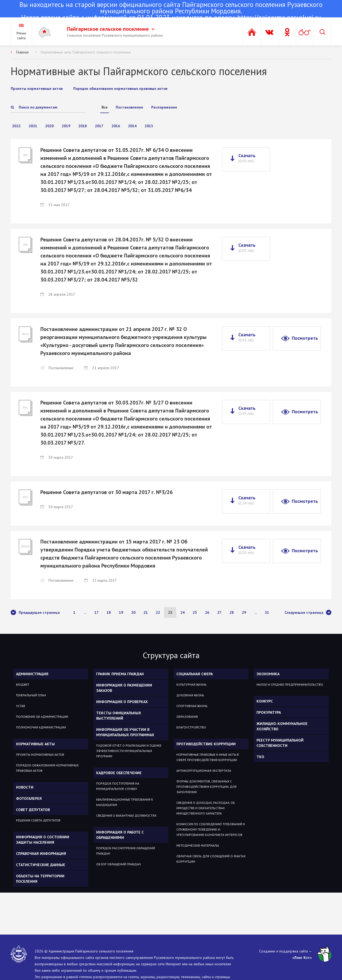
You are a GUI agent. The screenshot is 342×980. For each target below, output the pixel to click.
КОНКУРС (265, 701)
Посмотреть (305, 338)
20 (133, 612)
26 (207, 612)
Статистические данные (41, 865)
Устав (21, 706)
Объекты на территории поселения (40, 879)
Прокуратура (269, 712)
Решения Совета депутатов (38, 820)
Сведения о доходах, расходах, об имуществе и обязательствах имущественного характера (206, 808)
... (85, 612)
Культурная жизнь (191, 684)
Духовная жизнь (190, 695)
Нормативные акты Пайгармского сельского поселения (86, 52)
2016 (116, 126)
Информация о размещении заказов (124, 688)
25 (195, 612)
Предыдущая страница (35, 612)
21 (146, 612)
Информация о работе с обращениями (120, 835)
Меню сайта (21, 36)
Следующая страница (308, 612)
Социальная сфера (195, 674)
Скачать (247, 158)
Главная (22, 52)
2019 (66, 126)
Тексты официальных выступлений (119, 716)
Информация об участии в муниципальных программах (125, 732)
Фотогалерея (29, 798)
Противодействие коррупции (206, 744)
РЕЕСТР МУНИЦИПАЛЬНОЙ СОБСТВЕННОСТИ (280, 743)
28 (232, 612)
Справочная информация (41, 854)
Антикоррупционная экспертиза (204, 771)
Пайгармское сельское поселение (111, 29)
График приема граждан (120, 674)
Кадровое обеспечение (119, 773)
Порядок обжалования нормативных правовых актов (47, 768)
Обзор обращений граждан (118, 864)
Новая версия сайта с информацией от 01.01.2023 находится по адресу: (171, 11)
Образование (187, 717)
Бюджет (23, 684)
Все (105, 107)
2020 (49, 126)
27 (219, 612)
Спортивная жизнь (192, 706)
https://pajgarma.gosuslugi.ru (279, 17)
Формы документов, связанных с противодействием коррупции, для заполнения (206, 787)
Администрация (32, 674)
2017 (99, 126)
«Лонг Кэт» (302, 958)
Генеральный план (31, 695)
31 (267, 612)
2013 (149, 126)
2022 (16, 126)
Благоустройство (191, 727)
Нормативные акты (35, 744)
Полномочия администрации (41, 727)
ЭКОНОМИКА (268, 674)
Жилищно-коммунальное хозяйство (282, 726)
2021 (33, 126)
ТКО (260, 757)
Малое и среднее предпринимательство (290, 684)
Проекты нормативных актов (40, 755)
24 (182, 612)
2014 (132, 126)
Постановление (129, 107)
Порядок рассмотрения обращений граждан (126, 851)
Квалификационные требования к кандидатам (125, 802)
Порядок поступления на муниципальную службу (118, 786)
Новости (25, 787)
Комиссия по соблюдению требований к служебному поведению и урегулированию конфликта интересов (211, 829)
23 (170, 612)
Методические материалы (198, 845)
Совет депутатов (33, 810)
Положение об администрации (42, 717)
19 (121, 612)
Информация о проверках (122, 702)
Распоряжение (164, 107)
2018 (83, 126)
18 (109, 612)
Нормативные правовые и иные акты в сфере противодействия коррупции (208, 757)
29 (244, 612)
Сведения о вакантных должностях (126, 815)
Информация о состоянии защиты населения (43, 840)
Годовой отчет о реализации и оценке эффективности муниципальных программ (129, 751)
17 (96, 612)
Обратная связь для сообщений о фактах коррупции (211, 859)
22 (158, 612)
